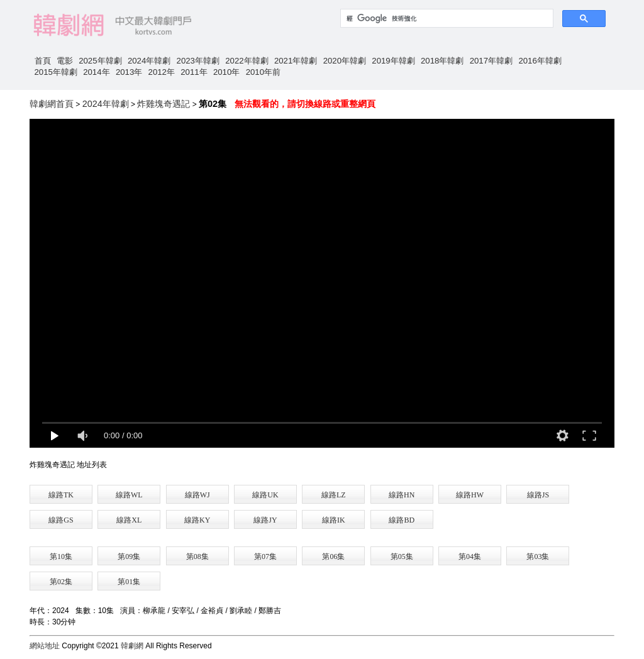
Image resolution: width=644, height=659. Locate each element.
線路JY (265, 520)
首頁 (43, 61)
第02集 (61, 582)
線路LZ (334, 495)
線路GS (61, 520)
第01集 (129, 582)
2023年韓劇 (198, 61)
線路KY (197, 520)
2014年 (96, 72)
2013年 (129, 72)
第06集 (333, 557)
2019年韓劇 (393, 61)
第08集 (197, 557)
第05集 (402, 557)
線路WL (129, 495)
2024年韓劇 (149, 61)
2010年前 (263, 72)
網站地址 (45, 646)
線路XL (129, 520)
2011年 (194, 72)
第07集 (265, 557)
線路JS (538, 495)
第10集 (61, 557)
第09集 (129, 557)
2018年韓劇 (442, 61)
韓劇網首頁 (52, 104)
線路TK (61, 495)
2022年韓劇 (247, 61)
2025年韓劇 (100, 61)
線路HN (402, 495)
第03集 (538, 557)
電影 (65, 61)
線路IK (334, 520)
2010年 (226, 72)
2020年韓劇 (345, 61)
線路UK (265, 495)
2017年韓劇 (491, 61)
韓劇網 (132, 646)
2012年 (162, 72)
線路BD (402, 520)
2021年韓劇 (296, 61)
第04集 (470, 557)
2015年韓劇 (56, 72)
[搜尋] (446, 18)
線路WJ (197, 495)
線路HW (470, 495)
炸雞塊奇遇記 (164, 104)
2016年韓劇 (540, 61)
